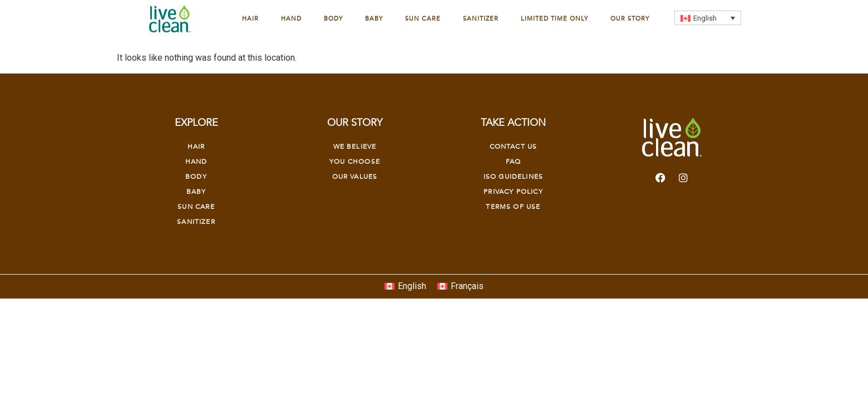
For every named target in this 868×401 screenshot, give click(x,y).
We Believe (355, 146)
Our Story (630, 19)
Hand (291, 19)
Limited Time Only (554, 19)
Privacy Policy (513, 192)
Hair (250, 19)
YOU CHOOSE (355, 162)
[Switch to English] (405, 287)
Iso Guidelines (513, 177)
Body (333, 19)
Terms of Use (513, 207)
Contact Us (514, 146)
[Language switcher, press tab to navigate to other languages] (708, 18)
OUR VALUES (355, 177)
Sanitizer (481, 19)
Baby (374, 19)
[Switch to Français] (460, 287)
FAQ (514, 162)
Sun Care (423, 19)
